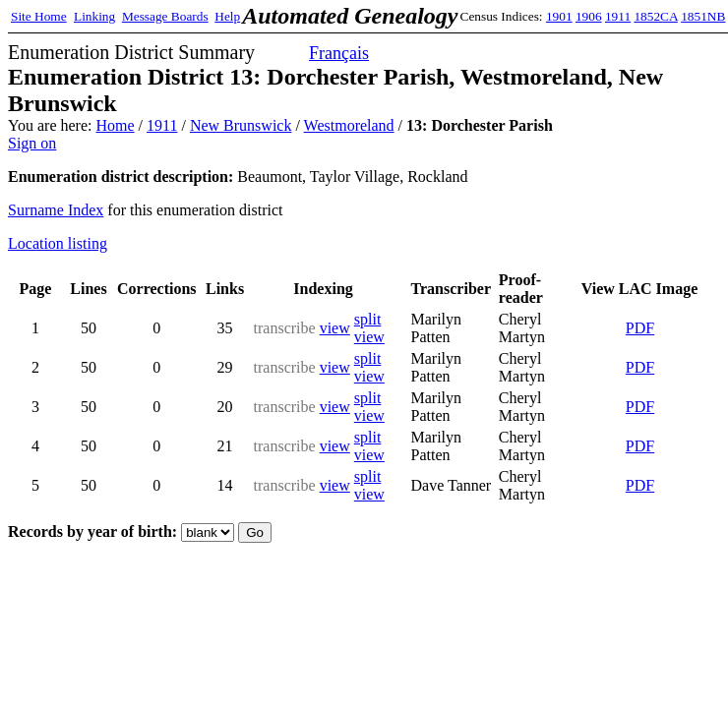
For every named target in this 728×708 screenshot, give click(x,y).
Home (115, 125)
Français (339, 53)
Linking (94, 16)
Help (227, 16)
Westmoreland (349, 125)
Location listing (58, 243)
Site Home (39, 16)
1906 (589, 16)
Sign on (32, 143)
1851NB (703, 16)
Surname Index (56, 210)
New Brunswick (241, 125)
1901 (559, 16)
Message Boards (165, 16)
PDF (640, 328)
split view (369, 328)
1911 (618, 16)
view (335, 328)
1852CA (655, 16)
